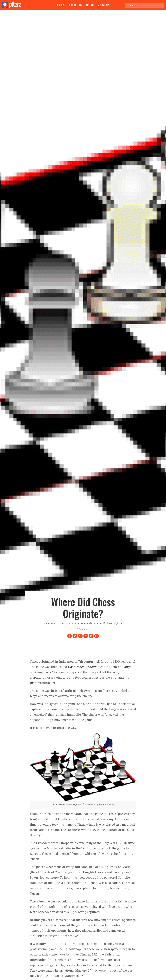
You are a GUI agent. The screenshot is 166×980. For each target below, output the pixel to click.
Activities (104, 5)
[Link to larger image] (83, 767)
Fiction (90, 5)
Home (46, 623)
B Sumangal (83, 629)
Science (61, 5)
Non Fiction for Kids (61, 623)
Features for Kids (83, 623)
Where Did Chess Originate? (109, 623)
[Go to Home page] (12, 5)
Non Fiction (76, 5)
